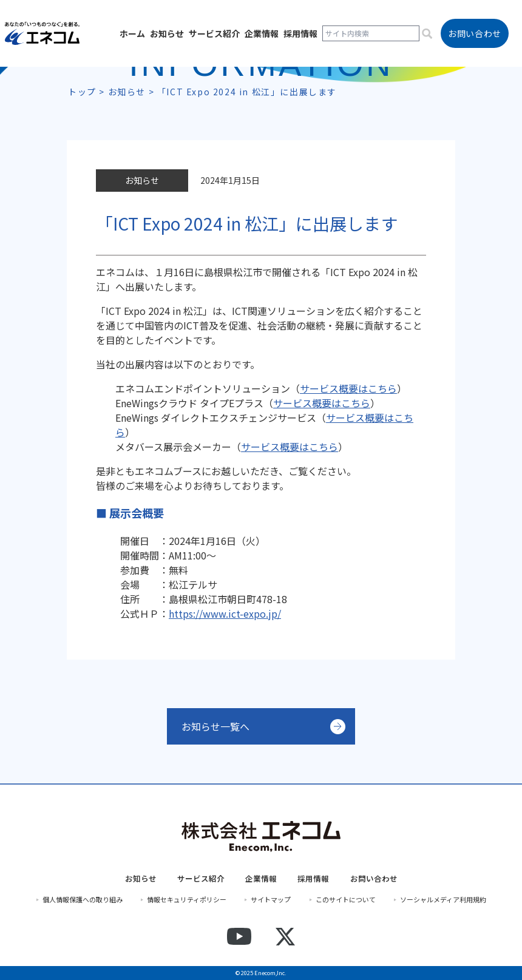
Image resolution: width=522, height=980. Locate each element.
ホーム (132, 33)
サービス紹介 (214, 33)
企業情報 (262, 33)
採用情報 (300, 33)
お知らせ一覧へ (215, 726)
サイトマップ (271, 900)
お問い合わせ (374, 879)
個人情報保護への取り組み (83, 900)
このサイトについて (346, 900)
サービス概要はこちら (322, 403)
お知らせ (167, 33)
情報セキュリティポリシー (187, 900)
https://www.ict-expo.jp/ (225, 613)
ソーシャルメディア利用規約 (443, 900)
